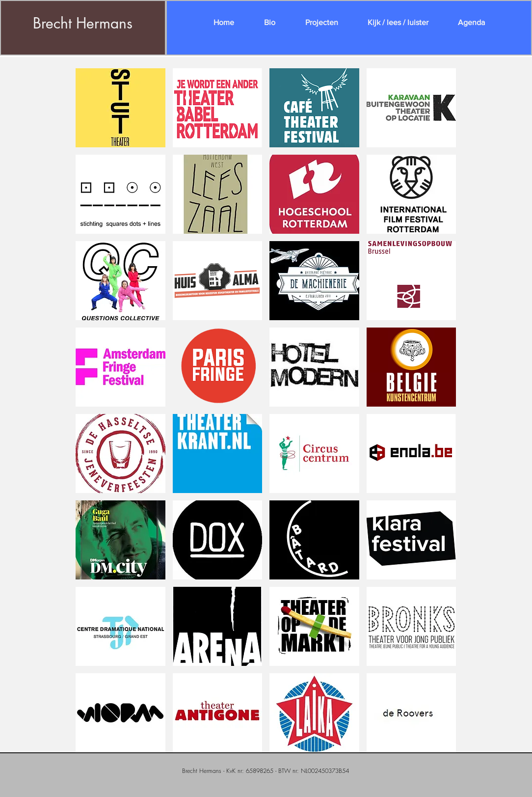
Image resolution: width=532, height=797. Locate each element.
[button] (120, 108)
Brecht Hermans (83, 23)
